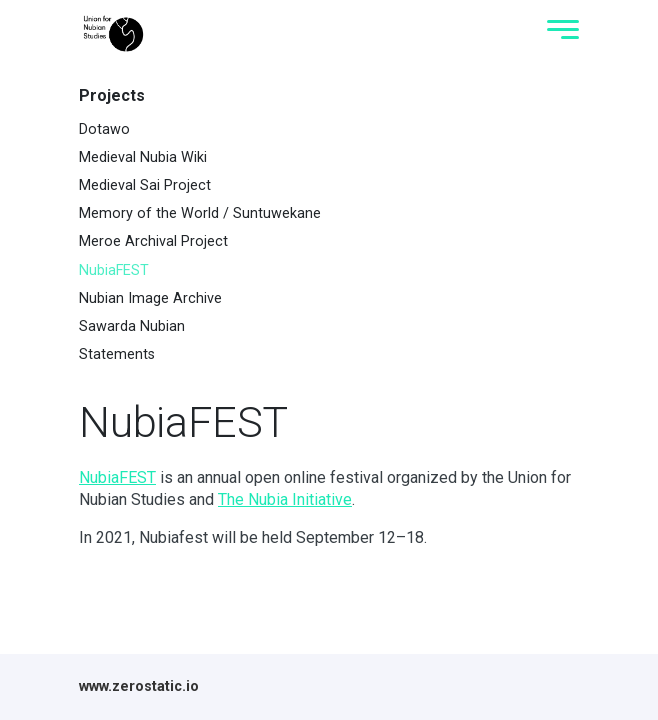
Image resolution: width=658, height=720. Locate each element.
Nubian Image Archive (150, 298)
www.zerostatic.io (139, 686)
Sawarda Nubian (132, 326)
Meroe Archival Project (153, 241)
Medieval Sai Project (145, 185)
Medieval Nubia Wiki (143, 157)
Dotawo (104, 129)
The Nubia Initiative (285, 499)
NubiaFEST (114, 270)
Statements (117, 354)
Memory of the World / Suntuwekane (200, 213)
